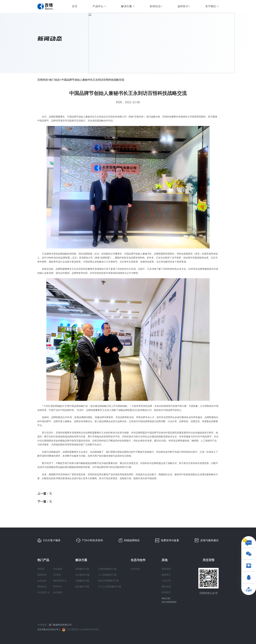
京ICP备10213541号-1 (50, 629)
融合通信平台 (60, 581)
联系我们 (166, 592)
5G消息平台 (44, 592)
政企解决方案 (82, 586)
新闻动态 (155, 6)
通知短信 (42, 586)
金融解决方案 (82, 581)
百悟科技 (43, 80)
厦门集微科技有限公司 (60, 625)
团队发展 (166, 586)
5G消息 (57, 575)
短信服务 (58, 569)
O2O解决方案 (82, 575)
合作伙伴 (135, 569)
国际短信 (42, 575)
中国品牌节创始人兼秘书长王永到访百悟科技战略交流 (93, 80)
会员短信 (42, 581)
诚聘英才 (183, 6)
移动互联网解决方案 (109, 581)
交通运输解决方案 (107, 569)
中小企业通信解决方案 (110, 586)
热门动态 (55, 80)
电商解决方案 (82, 569)
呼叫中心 (58, 586)
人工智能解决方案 (107, 575)
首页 (75, 6)
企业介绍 (166, 581)
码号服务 (58, 592)
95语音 (41, 569)
